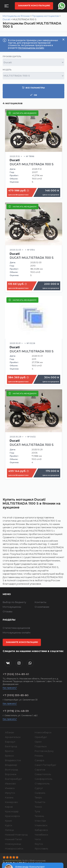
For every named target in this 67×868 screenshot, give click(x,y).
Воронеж (11, 774)
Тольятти (40, 802)
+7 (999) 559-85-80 (16, 695)
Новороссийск (14, 849)
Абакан (9, 732)
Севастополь (43, 774)
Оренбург (41, 737)
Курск (9, 825)
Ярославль (41, 849)
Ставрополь (42, 783)
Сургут (39, 788)
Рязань (39, 756)
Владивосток (13, 760)
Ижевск (10, 788)
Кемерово (11, 802)
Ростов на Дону (44, 751)
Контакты (40, 602)
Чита (38, 839)
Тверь (38, 797)
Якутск (39, 844)
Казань (9, 797)
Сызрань (40, 793)
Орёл (38, 742)
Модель (7, 70)
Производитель (12, 57)
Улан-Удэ (40, 821)
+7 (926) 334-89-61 (16, 674)
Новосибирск (43, 732)
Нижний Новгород (16, 835)
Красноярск (12, 816)
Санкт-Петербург (45, 765)
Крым (8, 821)
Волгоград (11, 770)
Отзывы (8, 611)
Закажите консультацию (34, 6)
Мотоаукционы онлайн (31, 48)
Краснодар (12, 811)
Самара (39, 760)
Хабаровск (41, 830)
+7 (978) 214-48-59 (16, 711)
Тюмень (39, 816)
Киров (9, 807)
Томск (38, 807)
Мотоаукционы (12, 607)
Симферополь (43, 779)
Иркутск (10, 793)
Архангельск (13, 737)
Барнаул (10, 742)
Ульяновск (41, 825)
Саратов (40, 770)
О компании (42, 607)
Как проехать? (10, 688)
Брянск (9, 756)
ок (33, 95)
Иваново (10, 783)
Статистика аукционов (16, 628)
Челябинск (41, 835)
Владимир (11, 765)
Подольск (41, 746)
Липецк (9, 830)
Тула (37, 811)
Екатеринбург (13, 779)
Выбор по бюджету (14, 602)
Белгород (11, 746)
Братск (9, 751)
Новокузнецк (13, 844)
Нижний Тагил (13, 839)
